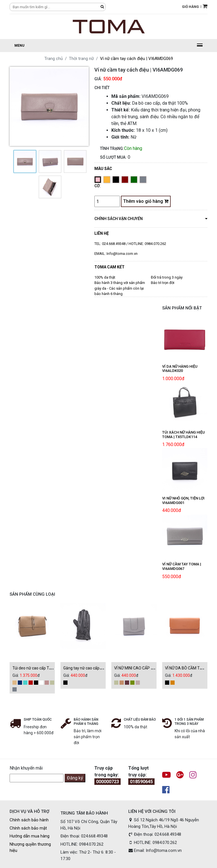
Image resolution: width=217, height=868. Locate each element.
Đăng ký (75, 778)
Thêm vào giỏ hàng (146, 201)
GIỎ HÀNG (195, 6)
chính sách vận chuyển (151, 218)
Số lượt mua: (113, 157)
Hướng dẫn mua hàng (30, 836)
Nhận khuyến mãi (26, 768)
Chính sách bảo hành (29, 820)
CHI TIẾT (102, 88)
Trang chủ (54, 59)
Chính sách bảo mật (28, 828)
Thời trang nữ (81, 59)
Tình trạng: (112, 148)
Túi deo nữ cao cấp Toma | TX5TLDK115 (48, 668)
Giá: (98, 79)
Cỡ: (98, 186)
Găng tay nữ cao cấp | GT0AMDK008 (95, 668)
